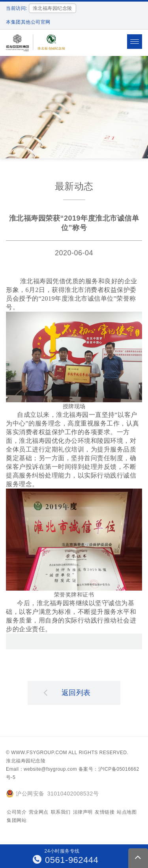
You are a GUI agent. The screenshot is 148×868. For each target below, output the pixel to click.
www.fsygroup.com (39, 753)
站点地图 (127, 812)
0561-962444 (66, 860)
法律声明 (83, 812)
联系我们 (61, 812)
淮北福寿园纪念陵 (26, 761)
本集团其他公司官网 (28, 22)
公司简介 (17, 812)
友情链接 (105, 812)
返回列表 (67, 692)
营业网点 (39, 812)
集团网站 (17, 820)
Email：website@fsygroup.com (41, 769)
